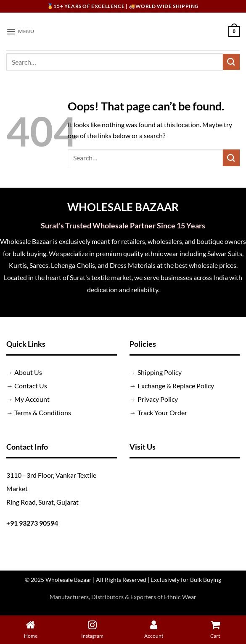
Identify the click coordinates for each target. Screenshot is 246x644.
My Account (32, 399)
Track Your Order (162, 412)
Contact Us (31, 386)
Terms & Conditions (43, 412)
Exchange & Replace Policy (176, 386)
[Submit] (231, 62)
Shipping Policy (160, 372)
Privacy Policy (158, 399)
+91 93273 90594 (32, 523)
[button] (21, 31)
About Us (28, 372)
